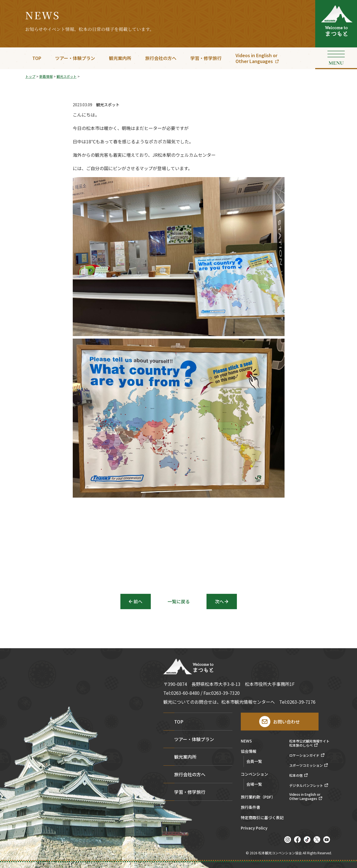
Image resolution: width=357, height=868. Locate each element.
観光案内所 (120, 58)
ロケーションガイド (304, 755)
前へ (138, 601)
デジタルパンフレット (306, 785)
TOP (37, 58)
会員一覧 (254, 761)
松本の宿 (296, 775)
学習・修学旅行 (206, 58)
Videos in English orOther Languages (256, 58)
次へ (219, 601)
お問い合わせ (286, 722)
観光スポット (108, 105)
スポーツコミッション (306, 765)
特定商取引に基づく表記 (262, 818)
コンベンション (254, 774)
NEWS (246, 741)
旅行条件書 (251, 808)
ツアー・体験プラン (75, 58)
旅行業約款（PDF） (258, 797)
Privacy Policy (254, 828)
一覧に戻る (179, 601)
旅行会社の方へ (161, 58)
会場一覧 (254, 784)
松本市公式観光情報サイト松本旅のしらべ (309, 743)
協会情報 (249, 752)
